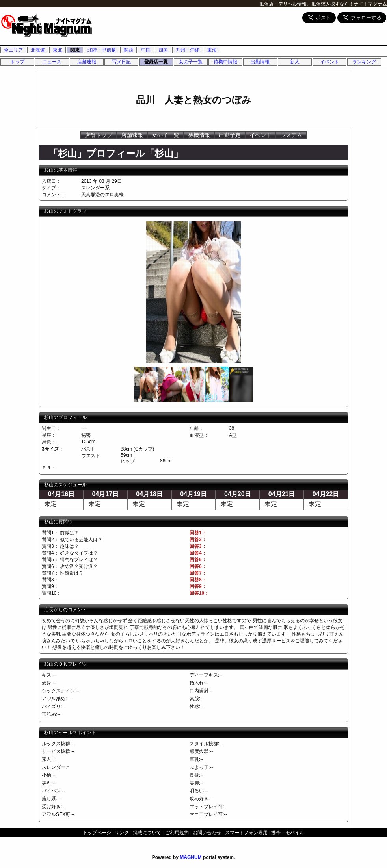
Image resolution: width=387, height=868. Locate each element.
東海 (212, 50)
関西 (128, 50)
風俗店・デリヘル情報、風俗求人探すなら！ (307, 4)
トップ (17, 62)
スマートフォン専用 (246, 833)
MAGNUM (191, 857)
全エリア (13, 50)
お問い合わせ (207, 833)
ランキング (364, 62)
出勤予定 (230, 135)
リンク (122, 833)
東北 (58, 50)
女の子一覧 (191, 62)
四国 (163, 50)
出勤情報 (260, 62)
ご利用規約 (177, 833)
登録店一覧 (156, 62)
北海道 (38, 50)
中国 (146, 50)
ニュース (52, 62)
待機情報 (199, 135)
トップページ (97, 833)
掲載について (147, 833)
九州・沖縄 (188, 50)
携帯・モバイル (288, 833)
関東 (75, 50)
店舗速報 (87, 62)
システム (291, 135)
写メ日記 (121, 62)
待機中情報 (225, 62)
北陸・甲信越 (102, 50)
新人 (295, 62)
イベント (329, 62)
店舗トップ (99, 135)
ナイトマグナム (370, 4)
